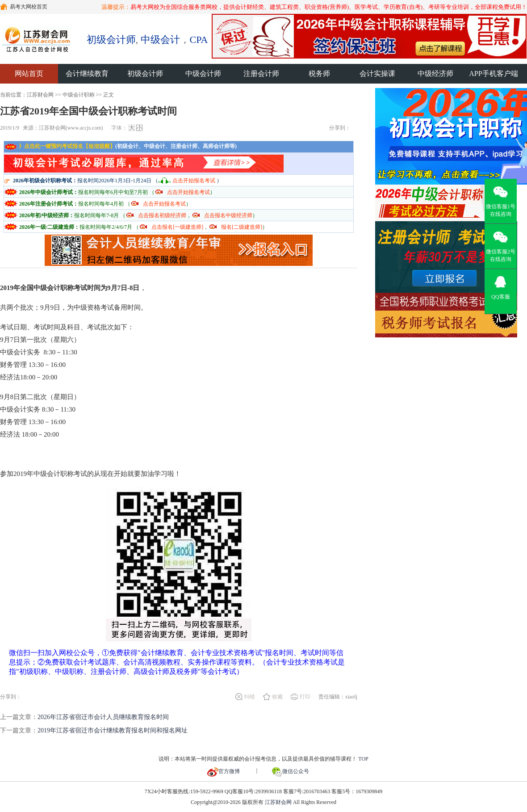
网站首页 (29, 74)
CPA (199, 40)
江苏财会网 (40, 95)
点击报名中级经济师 (228, 215)
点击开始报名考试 (194, 181)
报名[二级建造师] (242, 227)
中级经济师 (435, 74)
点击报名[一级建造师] (177, 227)
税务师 (319, 74)
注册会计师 (261, 74)
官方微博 (223, 771)
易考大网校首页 (24, 7)
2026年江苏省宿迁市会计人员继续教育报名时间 (103, 717)
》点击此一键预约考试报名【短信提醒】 (60, 146)
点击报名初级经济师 (162, 215)
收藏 (277, 697)
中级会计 (160, 40)
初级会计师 (111, 40)
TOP (363, 759)
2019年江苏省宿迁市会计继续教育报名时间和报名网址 (113, 730)
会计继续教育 (87, 74)
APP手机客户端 (493, 74)
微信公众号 (291, 771)
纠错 (250, 697)
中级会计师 (203, 74)
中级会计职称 (79, 95)
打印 (305, 697)
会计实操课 (377, 74)
